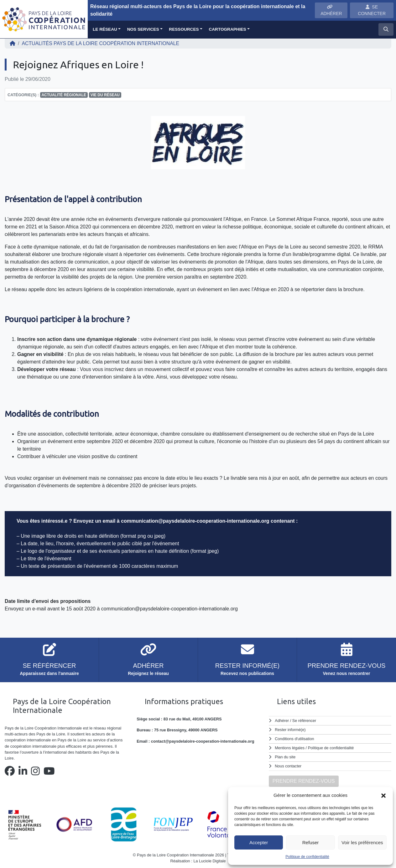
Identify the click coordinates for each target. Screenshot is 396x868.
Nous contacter (288, 765)
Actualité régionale (64, 95)
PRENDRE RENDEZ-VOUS (304, 779)
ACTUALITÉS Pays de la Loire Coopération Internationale (101, 43)
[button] (383, 795)
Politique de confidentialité (307, 857)
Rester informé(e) (290, 729)
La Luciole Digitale (210, 860)
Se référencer (305, 721)
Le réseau (105, 29)
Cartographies (227, 29)
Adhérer (282, 721)
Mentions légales (290, 747)
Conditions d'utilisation (295, 738)
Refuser (311, 842)
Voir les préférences (362, 842)
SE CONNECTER (372, 10)
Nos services (143, 29)
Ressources (184, 29)
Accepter (259, 842)
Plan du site (285, 756)
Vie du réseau (105, 95)
